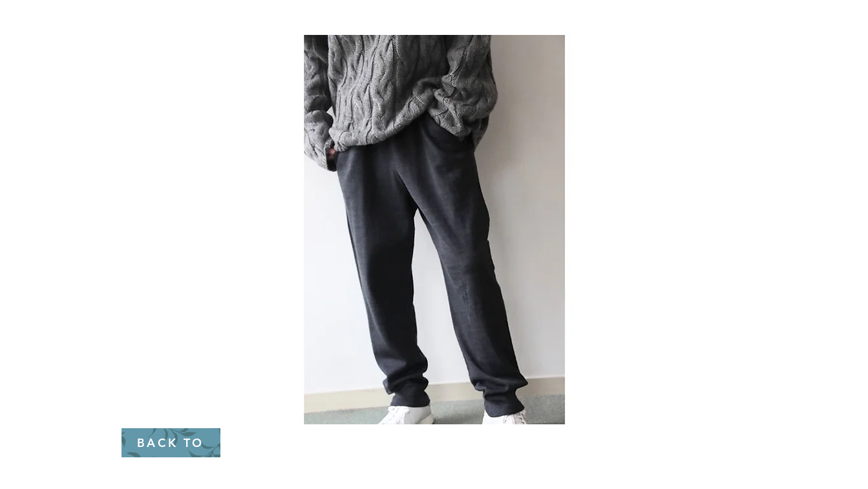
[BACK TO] (171, 443)
